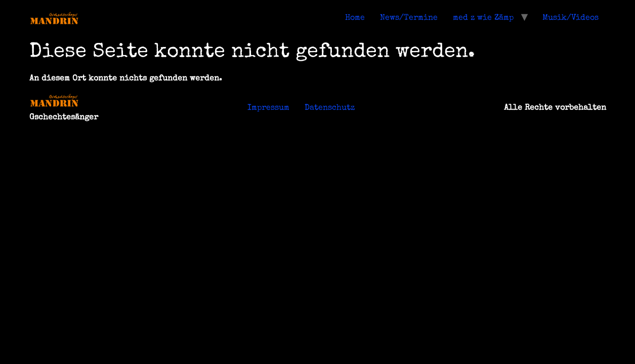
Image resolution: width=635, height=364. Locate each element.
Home (355, 18)
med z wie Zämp (483, 18)
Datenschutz (330, 108)
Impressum (268, 108)
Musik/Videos (570, 18)
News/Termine (409, 18)
